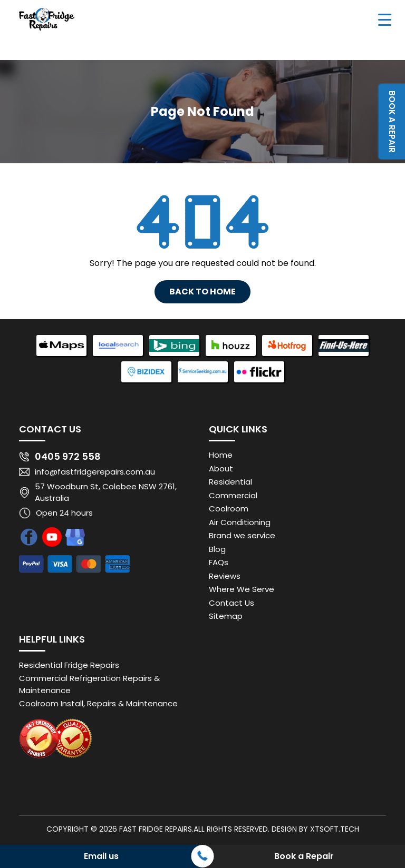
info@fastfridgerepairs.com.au (95, 472)
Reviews (225, 576)
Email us (101, 856)
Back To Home (202, 292)
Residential (230, 482)
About (221, 468)
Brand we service (242, 535)
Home (221, 455)
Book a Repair (392, 122)
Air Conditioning (240, 522)
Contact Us (232, 603)
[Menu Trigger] (385, 19)
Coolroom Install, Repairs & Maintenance (98, 703)
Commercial (233, 495)
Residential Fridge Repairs (69, 665)
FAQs (219, 562)
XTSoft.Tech (335, 829)
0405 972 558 (68, 456)
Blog (217, 549)
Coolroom (229, 509)
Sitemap (226, 616)
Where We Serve (242, 589)
